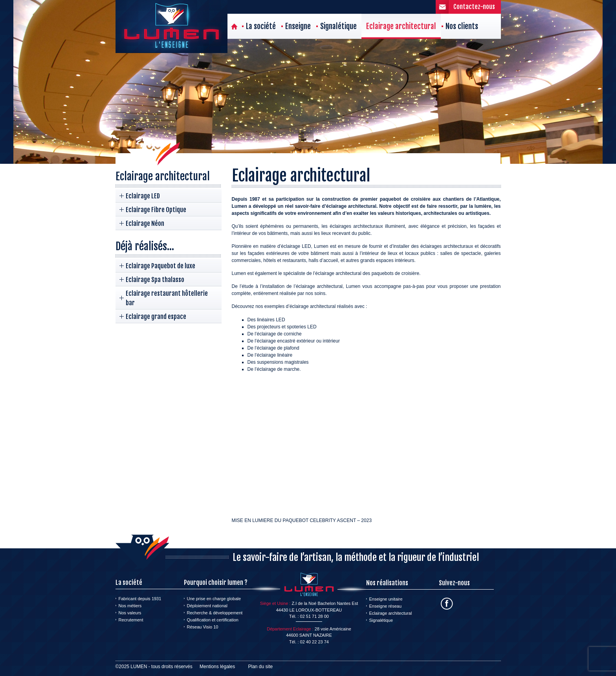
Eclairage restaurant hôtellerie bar (167, 298)
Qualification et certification (213, 620)
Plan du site (261, 667)
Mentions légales (217, 667)
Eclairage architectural (401, 26)
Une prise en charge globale (214, 599)
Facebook (447, 604)
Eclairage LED (143, 196)
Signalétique (338, 26)
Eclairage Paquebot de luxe (160, 266)
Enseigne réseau (386, 606)
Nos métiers (130, 606)
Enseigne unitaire (386, 599)
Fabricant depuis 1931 (140, 599)
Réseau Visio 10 (203, 627)
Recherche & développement (215, 613)
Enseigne (298, 26)
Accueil (234, 26)
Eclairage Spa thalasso (155, 280)
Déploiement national (207, 606)
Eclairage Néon (145, 224)
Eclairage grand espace (156, 317)
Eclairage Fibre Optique (156, 210)
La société (261, 26)
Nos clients (462, 26)
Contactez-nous (474, 7)
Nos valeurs (130, 613)
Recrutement (131, 620)
